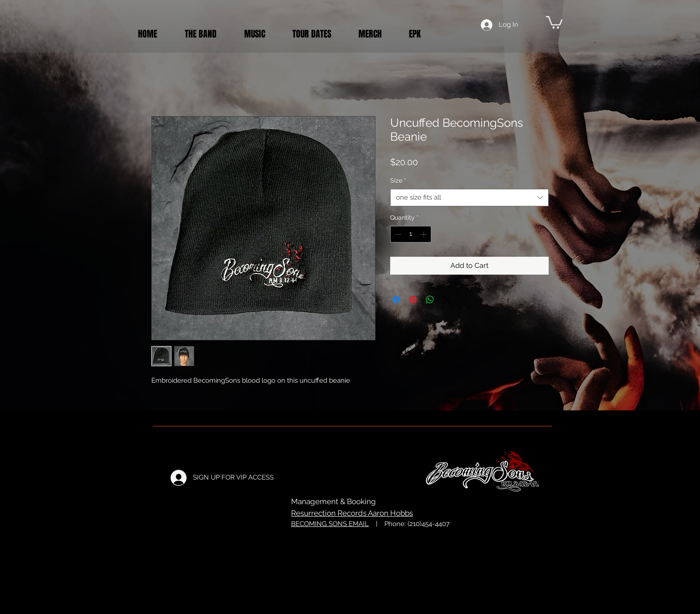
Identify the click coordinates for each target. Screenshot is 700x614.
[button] (554, 22)
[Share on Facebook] (396, 300)
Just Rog (412, 549)
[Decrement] (397, 234)
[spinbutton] (411, 234)
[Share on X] (447, 300)
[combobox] (469, 198)
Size (398, 180)
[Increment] (424, 234)
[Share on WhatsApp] (430, 300)
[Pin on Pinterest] (413, 300)
